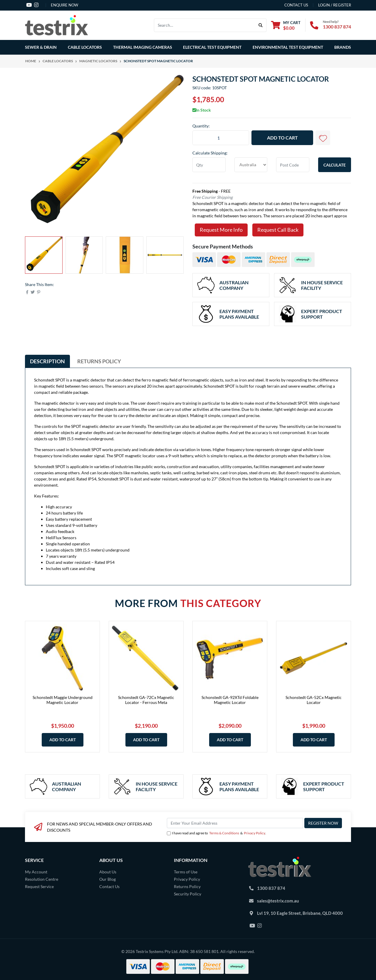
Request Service (39, 886)
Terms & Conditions (224, 833)
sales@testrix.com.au (278, 901)
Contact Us (109, 886)
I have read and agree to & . (216, 833)
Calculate (335, 165)
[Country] (251, 165)
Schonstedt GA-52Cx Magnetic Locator (314, 700)
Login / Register (335, 5)
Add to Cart (282, 138)
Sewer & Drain (41, 47)
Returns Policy (99, 361)
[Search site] (261, 25)
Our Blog (108, 879)
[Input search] (205, 25)
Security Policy (188, 894)
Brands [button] (343, 47)
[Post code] (293, 165)
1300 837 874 (337, 27)
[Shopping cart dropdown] (286, 25)
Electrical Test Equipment (212, 47)
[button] (323, 138)
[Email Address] (235, 823)
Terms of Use (186, 872)
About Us (108, 872)
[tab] (47, 361)
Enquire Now (64, 5)
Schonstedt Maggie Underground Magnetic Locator (63, 700)
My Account (36, 872)
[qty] (209, 165)
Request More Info (221, 230)
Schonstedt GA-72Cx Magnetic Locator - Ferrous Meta (146, 700)
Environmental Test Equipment (288, 47)
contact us (296, 5)
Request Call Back (278, 230)
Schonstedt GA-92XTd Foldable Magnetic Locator (230, 700)
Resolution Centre (42, 879)
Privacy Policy (255, 833)
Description (47, 361)
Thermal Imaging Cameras (143, 47)
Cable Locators (85, 47)
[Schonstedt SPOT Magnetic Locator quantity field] (221, 138)
